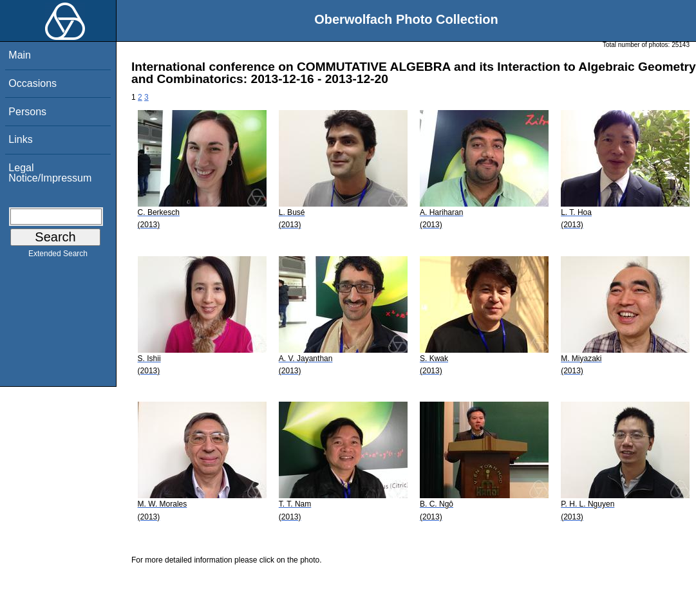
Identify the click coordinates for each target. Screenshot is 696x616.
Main (20, 55)
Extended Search (58, 256)
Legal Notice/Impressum (50, 173)
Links (20, 139)
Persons (27, 112)
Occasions (33, 83)
